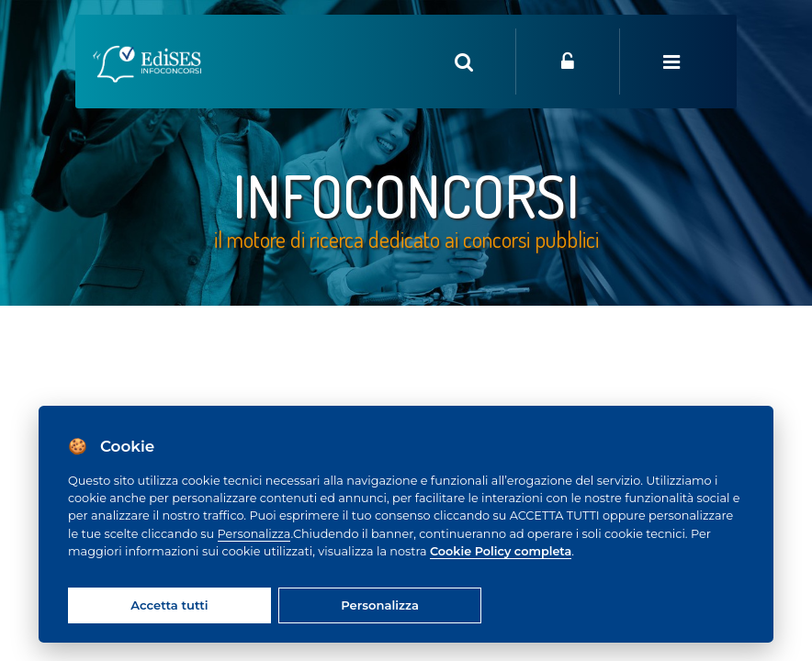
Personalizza (254, 534)
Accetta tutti (169, 605)
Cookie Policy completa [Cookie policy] (501, 551)
